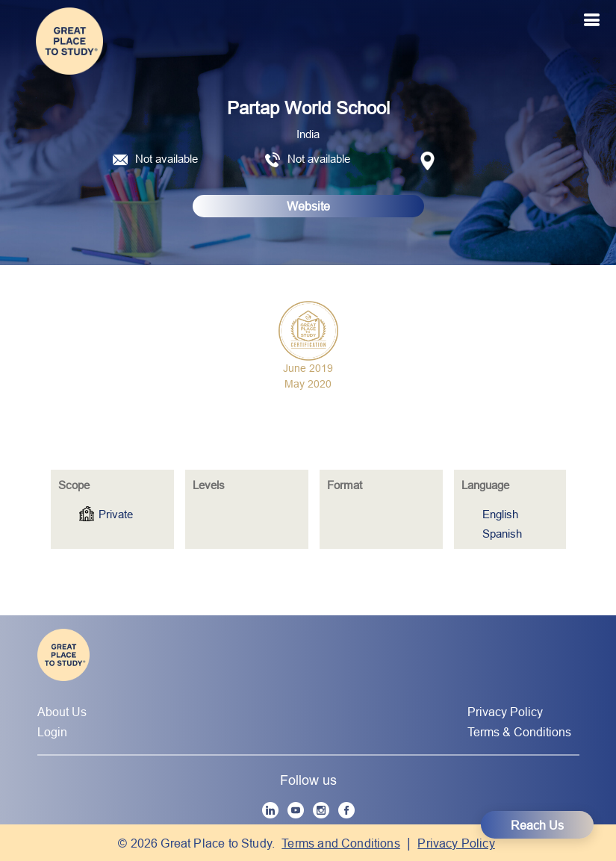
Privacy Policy (505, 712)
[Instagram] (321, 810)
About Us (62, 712)
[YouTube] (296, 810)
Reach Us (537, 825)
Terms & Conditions (519, 732)
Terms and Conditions (341, 843)
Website (308, 206)
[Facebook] (346, 810)
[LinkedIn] (270, 810)
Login (52, 732)
